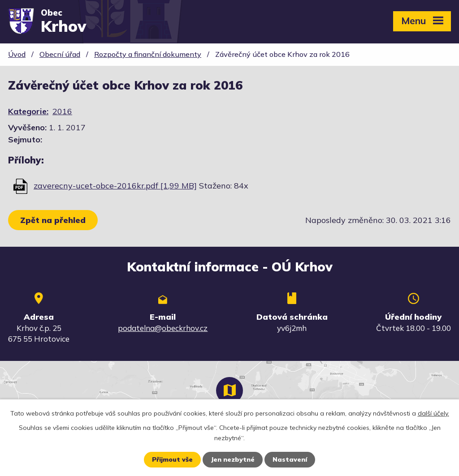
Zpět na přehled (53, 220)
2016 (62, 111)
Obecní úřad (60, 54)
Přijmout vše (172, 459)
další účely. (433, 413)
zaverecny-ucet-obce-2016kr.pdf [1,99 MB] (115, 186)
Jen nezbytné (233, 459)
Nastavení (290, 459)
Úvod (17, 54)
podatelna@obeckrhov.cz (163, 328)
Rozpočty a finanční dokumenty (148, 54)
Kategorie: (28, 111)
